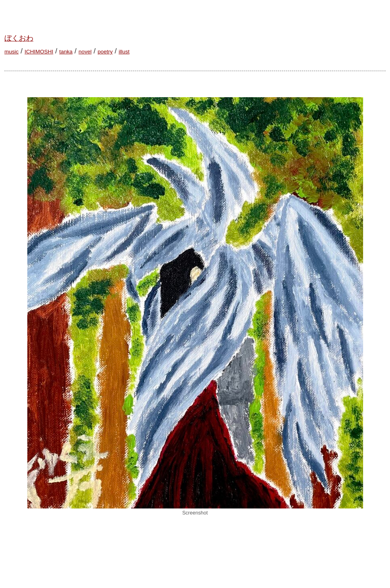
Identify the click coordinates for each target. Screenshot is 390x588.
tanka (66, 52)
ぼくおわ (19, 38)
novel (85, 52)
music (11, 52)
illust (124, 52)
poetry (105, 52)
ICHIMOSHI (39, 52)
